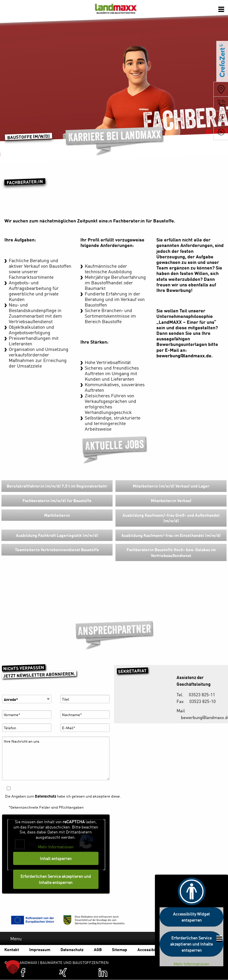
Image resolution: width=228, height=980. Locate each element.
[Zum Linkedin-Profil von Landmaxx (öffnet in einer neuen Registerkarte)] (103, 972)
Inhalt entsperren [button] (56, 858)
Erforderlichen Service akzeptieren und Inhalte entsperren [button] (56, 879)
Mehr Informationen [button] (56, 847)
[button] (13, 967)
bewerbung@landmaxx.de (184, 355)
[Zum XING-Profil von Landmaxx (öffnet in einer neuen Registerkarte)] (63, 972)
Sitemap (120, 949)
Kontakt (12, 949)
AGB (98, 949)
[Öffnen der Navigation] (221, 9)
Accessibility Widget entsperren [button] (191, 917)
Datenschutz (45, 796)
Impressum (40, 949)
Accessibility (149, 949)
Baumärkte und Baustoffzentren (116, 10)
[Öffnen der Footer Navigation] (219, 939)
